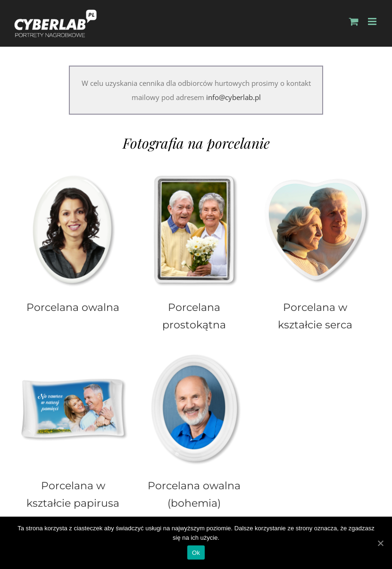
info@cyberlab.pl (234, 97)
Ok (196, 553)
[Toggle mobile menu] (373, 21)
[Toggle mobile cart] (354, 21)
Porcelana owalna (73, 307)
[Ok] (380, 543)
